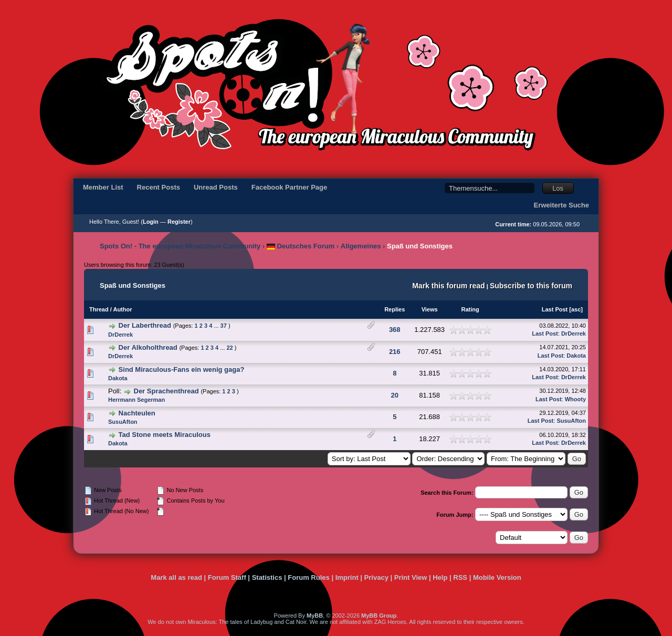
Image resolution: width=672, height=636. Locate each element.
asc (576, 309)
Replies (395, 309)
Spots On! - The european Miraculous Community (180, 246)
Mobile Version (497, 577)
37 (224, 326)
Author (122, 309)
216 (395, 352)
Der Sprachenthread (166, 391)
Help (440, 577)
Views (430, 309)
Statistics (267, 577)
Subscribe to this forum (531, 286)
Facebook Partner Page (290, 187)
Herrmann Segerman (136, 400)
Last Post (555, 309)
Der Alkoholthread (148, 347)
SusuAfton (123, 422)
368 (395, 330)
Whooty (575, 399)
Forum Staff (227, 577)
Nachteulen (137, 413)
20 (395, 395)
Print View (411, 577)
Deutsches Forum (301, 246)
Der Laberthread (145, 325)
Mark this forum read (448, 286)
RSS (460, 577)
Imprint (347, 577)
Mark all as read (176, 577)
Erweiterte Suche (562, 205)
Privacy (376, 577)
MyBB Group (379, 616)
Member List (103, 187)
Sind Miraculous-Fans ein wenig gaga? (182, 369)
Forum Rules (308, 577)
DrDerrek (120, 335)
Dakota (576, 356)
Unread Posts (216, 187)
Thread (99, 309)
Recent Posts (159, 187)
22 (229, 348)
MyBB (315, 616)
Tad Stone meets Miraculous (165, 435)
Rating (470, 309)
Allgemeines (361, 246)
